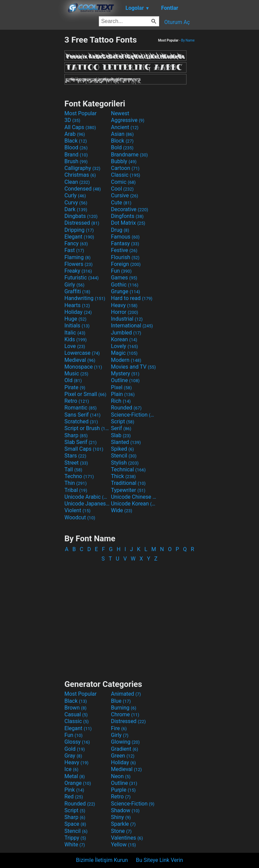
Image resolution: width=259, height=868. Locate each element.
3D (72, 120)
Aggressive (128, 120)
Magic (124, 353)
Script (123, 421)
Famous (125, 237)
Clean (77, 182)
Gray (73, 756)
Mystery (125, 374)
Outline (125, 380)
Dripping (79, 230)
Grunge (125, 291)
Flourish (125, 257)
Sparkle (123, 824)
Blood (76, 147)
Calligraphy (82, 168)
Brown (75, 708)
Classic (126, 175)
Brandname (129, 155)
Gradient (124, 749)
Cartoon (125, 168)
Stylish (125, 463)
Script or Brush (87, 428)
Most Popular (81, 113)
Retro (77, 401)
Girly (74, 285)
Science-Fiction (134, 415)
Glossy (77, 742)
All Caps (80, 127)
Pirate (75, 387)
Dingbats (81, 216)
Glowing (125, 742)
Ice (71, 769)
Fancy (76, 243)
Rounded (126, 408)
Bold (122, 147)
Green (123, 756)
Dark (76, 209)
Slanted (126, 442)
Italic (75, 333)
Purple (123, 790)
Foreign (126, 264)
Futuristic (82, 278)
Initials (77, 326)
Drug (120, 230)
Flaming (77, 257)
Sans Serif (82, 415)
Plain (123, 394)
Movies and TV (133, 367)
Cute (121, 203)
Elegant (79, 237)
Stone (121, 831)
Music (76, 374)
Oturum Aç (177, 22)
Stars (75, 456)
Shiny (121, 817)
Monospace (83, 367)
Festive (124, 250)
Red (74, 797)
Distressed (82, 223)
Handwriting (85, 298)
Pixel (121, 387)
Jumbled (126, 333)
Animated (126, 694)
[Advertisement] (32, 136)
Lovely (124, 346)
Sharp (76, 435)
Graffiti (77, 291)
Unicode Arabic (87, 497)
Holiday (78, 312)
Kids (76, 339)
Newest (120, 113)
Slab (121, 435)
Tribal (76, 490)
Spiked (122, 449)
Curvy (76, 203)
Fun (121, 271)
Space (75, 824)
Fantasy (125, 243)
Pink (74, 790)
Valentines (127, 838)
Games (124, 278)
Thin (76, 483)
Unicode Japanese (87, 504)
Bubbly (124, 161)
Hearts (77, 305)
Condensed (83, 189)
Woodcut (80, 517)
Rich (121, 401)
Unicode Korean (134, 504)
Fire (119, 728)
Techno (79, 476)
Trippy (75, 838)
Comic (123, 182)
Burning (124, 708)
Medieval (80, 360)
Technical (128, 469)
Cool (122, 189)
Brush (76, 161)
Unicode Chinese (134, 497)
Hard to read (132, 298)
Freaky (78, 271)
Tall (73, 469)
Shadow (125, 810)
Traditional (128, 483)
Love (75, 346)
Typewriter (128, 490)
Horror (125, 312)
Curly (75, 195)
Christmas (80, 175)
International (132, 326)
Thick (123, 476)
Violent (77, 510)
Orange (78, 783)
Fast (74, 250)
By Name (188, 40)
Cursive (125, 195)
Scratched (81, 421)
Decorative (129, 209)
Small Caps (84, 449)
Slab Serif (80, 442)
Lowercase (82, 353)
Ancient (125, 127)
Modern (126, 360)
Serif (121, 428)
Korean (124, 339)
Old (73, 380)
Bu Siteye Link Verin (160, 860)
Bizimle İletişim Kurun (102, 860)
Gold (75, 749)
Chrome (125, 714)
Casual (76, 714)
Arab (75, 134)
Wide (122, 510)
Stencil (124, 456)
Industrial (127, 319)
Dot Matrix (128, 223)
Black (76, 141)
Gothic (125, 285)
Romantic (81, 408)
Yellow (123, 845)
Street (76, 463)
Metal (75, 776)
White (75, 845)
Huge (75, 319)
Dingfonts (127, 216)
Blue (121, 701)
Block (122, 141)
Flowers (79, 264)
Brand (76, 155)
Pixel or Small (85, 394)
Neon (121, 776)
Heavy (124, 305)
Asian (122, 134)
